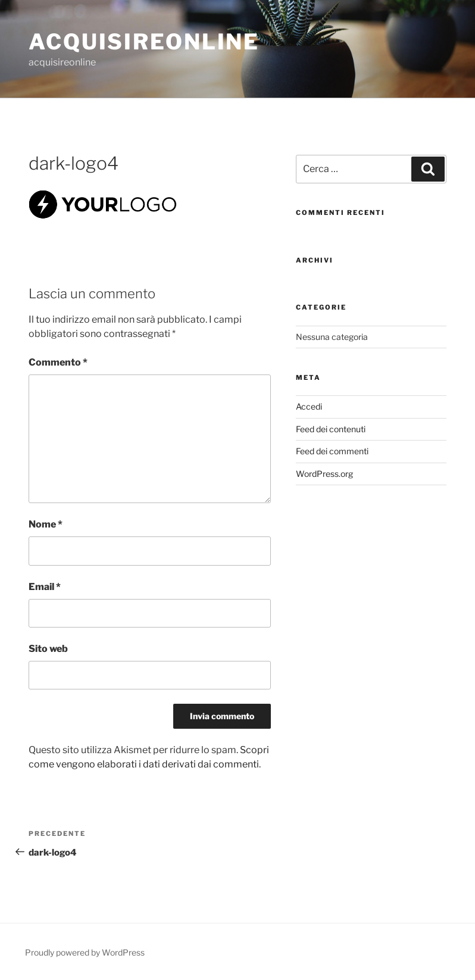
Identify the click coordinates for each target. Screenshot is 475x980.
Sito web (48, 649)
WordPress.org (324, 474)
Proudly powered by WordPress (85, 952)
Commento (58, 362)
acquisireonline (144, 42)
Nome (46, 524)
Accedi (309, 406)
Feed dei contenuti (331, 429)
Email (45, 587)
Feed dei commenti (332, 451)
